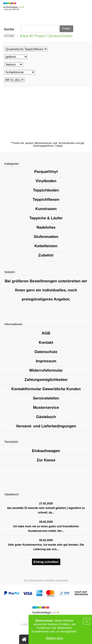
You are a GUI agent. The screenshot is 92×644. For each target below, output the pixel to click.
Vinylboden (46, 181)
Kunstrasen (46, 209)
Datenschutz (46, 352)
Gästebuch (46, 417)
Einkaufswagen (46, 451)
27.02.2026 (46, 504)
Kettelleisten (46, 246)
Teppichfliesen (46, 200)
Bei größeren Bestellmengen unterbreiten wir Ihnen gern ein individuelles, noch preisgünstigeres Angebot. (46, 290)
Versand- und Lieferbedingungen (46, 426)
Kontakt (46, 343)
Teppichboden (46, 190)
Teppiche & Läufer (46, 218)
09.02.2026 (46, 522)
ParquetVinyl (46, 172)
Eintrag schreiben (46, 562)
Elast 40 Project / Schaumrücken (46, 36)
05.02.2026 (46, 540)
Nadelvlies (46, 227)
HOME (9, 36)
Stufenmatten (46, 237)
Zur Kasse (46, 460)
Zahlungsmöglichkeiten (46, 380)
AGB (46, 333)
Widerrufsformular (46, 370)
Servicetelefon (46, 398)
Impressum (46, 361)
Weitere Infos (54, 638)
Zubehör (46, 255)
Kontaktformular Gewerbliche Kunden (46, 389)
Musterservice (46, 408)
